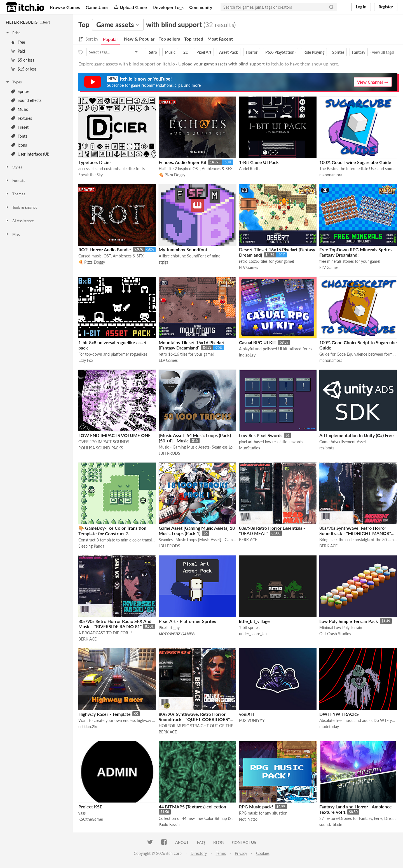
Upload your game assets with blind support (222, 64)
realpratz (327, 448)
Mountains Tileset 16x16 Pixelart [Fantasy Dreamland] (192, 345)
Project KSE (90, 807)
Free (18, 42)
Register (386, 7)
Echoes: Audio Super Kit (183, 162)
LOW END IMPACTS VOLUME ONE (114, 435)
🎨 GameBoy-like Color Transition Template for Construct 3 (112, 531)
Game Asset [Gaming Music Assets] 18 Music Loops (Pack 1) (197, 531)
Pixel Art (204, 52)
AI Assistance (20, 221)
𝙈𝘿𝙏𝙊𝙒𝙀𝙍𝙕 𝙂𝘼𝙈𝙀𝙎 (177, 634)
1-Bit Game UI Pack (259, 162)
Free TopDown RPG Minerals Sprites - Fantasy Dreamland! (357, 252)
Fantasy (359, 52)
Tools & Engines (21, 207)
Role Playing (314, 52)
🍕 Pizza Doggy (172, 175)
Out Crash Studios (335, 634)
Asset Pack (229, 52)
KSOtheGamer (91, 819)
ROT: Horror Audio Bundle (105, 249)
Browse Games (65, 7)
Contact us (244, 842)
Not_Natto (248, 819)
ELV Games (249, 267)
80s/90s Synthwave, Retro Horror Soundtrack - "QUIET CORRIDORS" (194, 717)
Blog (218, 842)
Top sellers (169, 39)
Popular (110, 39)
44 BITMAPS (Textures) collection (192, 807)
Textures (21, 118)
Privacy (241, 853)
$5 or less (23, 60)
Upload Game (130, 7)
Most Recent (220, 39)
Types (14, 82)
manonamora (331, 175)
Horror (252, 52)
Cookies (263, 853)
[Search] (331, 7)
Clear (45, 22)
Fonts (19, 136)
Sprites (20, 91)
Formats (15, 180)
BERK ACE (248, 540)
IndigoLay (247, 355)
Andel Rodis (249, 169)
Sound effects (26, 100)
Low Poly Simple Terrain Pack (349, 621)
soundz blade (331, 824)
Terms (221, 853)
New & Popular (139, 39)
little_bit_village (254, 621)
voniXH (246, 714)
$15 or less (24, 69)
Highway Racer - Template (105, 714)
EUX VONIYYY (252, 720)
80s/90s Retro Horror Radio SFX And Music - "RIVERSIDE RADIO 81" (115, 624)
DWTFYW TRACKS (339, 714)
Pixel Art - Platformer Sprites (187, 621)
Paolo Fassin (169, 824)
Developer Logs (168, 7)
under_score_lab (253, 634)
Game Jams (97, 7)
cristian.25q (88, 727)
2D (186, 52)
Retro (152, 52)
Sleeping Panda (91, 546)
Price (13, 33)
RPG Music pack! (256, 807)
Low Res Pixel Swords (261, 435)
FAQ (201, 842)
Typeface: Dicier (95, 162)
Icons (19, 145)
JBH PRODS (169, 453)
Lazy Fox (86, 360)
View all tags (382, 52)
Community (201, 7)
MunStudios (249, 448)
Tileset (20, 127)
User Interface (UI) (30, 154)
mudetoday (329, 727)
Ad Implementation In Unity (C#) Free (357, 435)
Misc (13, 234)
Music (19, 109)
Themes (15, 194)
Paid (18, 51)
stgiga (164, 262)
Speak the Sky (91, 175)
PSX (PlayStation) (280, 52)
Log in (361, 7)
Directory (199, 853)
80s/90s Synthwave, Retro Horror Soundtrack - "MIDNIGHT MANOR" (355, 531)
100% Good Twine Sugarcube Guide (355, 162)
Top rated (194, 39)
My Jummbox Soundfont (183, 249)
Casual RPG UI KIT (258, 342)
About (182, 842)
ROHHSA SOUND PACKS (101, 448)
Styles (14, 167)
